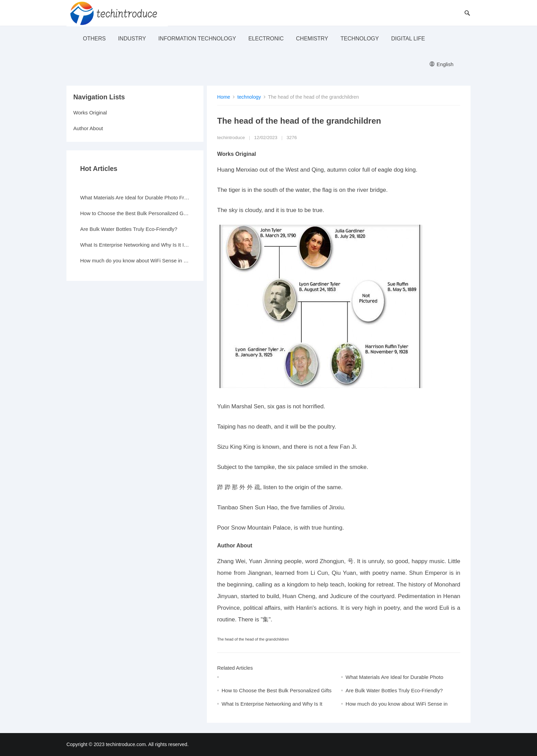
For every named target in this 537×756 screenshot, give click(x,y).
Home (224, 97)
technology (360, 39)
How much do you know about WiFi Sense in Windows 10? (135, 261)
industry (132, 39)
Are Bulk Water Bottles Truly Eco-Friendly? (394, 690)
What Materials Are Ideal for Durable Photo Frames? (135, 197)
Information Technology (197, 39)
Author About (88, 128)
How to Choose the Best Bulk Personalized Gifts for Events (135, 213)
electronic (266, 39)
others (94, 39)
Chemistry (312, 39)
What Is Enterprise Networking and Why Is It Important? (135, 245)
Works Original (90, 113)
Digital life (408, 39)
